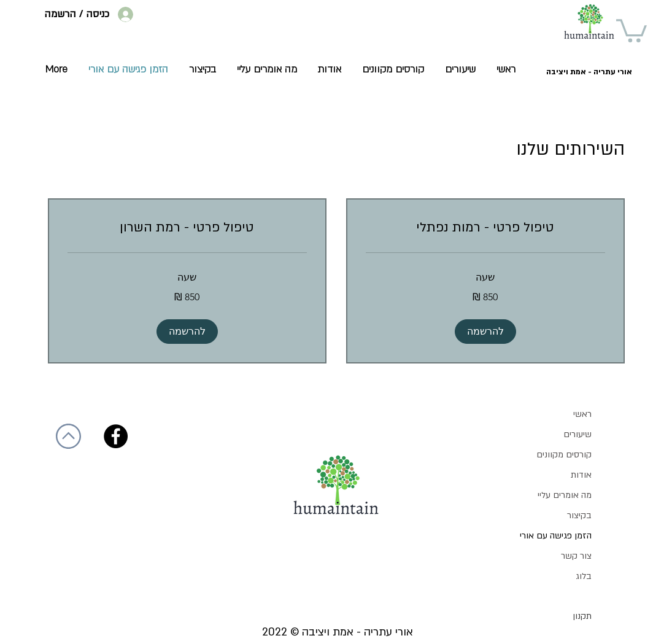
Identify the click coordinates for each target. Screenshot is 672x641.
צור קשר (576, 556)
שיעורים (577, 434)
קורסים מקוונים (564, 455)
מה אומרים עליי (565, 495)
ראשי (582, 414)
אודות (581, 475)
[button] (631, 29)
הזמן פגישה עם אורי (556, 536)
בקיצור (579, 515)
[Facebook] (116, 436)
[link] (485, 228)
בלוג (584, 576)
